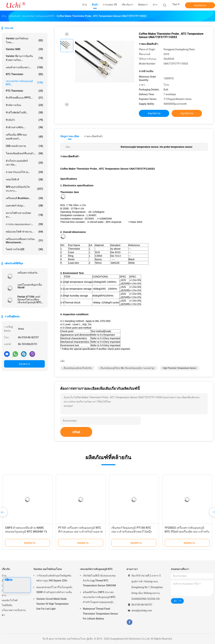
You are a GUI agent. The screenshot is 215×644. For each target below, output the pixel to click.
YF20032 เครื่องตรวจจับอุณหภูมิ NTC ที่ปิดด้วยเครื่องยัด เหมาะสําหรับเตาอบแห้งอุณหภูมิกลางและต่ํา (187, 532)
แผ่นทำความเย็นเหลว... (24, 67)
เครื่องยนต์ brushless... (24, 198)
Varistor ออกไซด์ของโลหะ (48, 569)
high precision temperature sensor (180, 368)
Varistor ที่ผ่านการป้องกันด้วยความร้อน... (24, 58)
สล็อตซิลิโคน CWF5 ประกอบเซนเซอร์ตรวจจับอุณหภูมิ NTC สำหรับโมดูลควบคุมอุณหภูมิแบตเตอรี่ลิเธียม (99, 598)
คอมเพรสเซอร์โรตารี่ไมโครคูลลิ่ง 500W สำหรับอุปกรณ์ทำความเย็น (54, 590)
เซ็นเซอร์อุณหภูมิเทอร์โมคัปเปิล (77, 368)
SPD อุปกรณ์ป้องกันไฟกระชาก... (24, 189)
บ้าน (4, 576)
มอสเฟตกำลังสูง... (24, 206)
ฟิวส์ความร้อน (24, 105)
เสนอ (76, 432)
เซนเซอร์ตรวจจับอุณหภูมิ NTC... (24, 83)
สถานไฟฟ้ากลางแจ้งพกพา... (24, 215)
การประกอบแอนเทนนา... (24, 224)
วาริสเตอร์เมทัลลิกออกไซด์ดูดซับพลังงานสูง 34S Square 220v (54, 578)
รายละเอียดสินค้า (93, 136)
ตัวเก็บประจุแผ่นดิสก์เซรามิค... (24, 163)
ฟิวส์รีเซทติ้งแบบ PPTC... (24, 98)
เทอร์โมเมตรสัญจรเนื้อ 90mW (30, 286)
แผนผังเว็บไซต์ (10, 600)
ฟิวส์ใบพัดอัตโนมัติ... (24, 112)
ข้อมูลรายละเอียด (70, 136)
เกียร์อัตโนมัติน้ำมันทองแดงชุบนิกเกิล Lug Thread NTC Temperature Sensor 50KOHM (99, 581)
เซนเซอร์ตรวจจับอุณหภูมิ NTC (96, 569)
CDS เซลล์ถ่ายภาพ (24, 146)
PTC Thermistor (24, 91)
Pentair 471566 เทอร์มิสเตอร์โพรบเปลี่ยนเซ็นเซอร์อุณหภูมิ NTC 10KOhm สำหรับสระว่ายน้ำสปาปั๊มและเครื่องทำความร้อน (31, 300)
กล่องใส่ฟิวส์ (24, 179)
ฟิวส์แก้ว (24, 120)
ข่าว (4, 595)
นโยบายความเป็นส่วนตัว (14, 613)
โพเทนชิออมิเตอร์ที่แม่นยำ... (24, 153)
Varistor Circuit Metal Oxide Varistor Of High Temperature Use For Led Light (52, 604)
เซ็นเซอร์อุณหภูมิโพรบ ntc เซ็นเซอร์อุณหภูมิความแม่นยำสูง (127, 368)
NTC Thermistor (24, 74)
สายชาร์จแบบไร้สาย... (24, 172)
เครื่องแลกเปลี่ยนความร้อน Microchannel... (24, 241)
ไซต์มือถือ (7, 605)
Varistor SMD (24, 49)
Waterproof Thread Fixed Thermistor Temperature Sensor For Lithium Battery (100, 614)
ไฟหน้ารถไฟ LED (24, 249)
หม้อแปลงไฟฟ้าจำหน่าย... (24, 232)
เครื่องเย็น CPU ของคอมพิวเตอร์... (24, 137)
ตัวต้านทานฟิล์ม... (24, 127)
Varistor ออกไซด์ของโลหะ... (24, 40)
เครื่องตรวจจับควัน (27, 273)
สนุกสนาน (200, 5)
